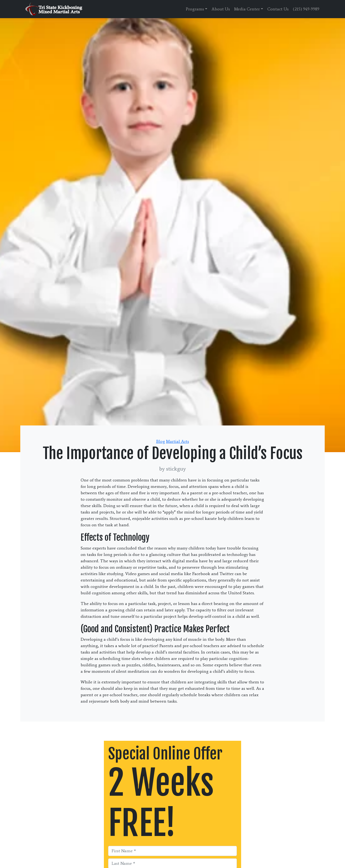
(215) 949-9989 (306, 9)
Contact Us (278, 9)
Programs (195, 9)
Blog (161, 441)
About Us (221, 9)
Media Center (247, 9)
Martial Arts (178, 441)
